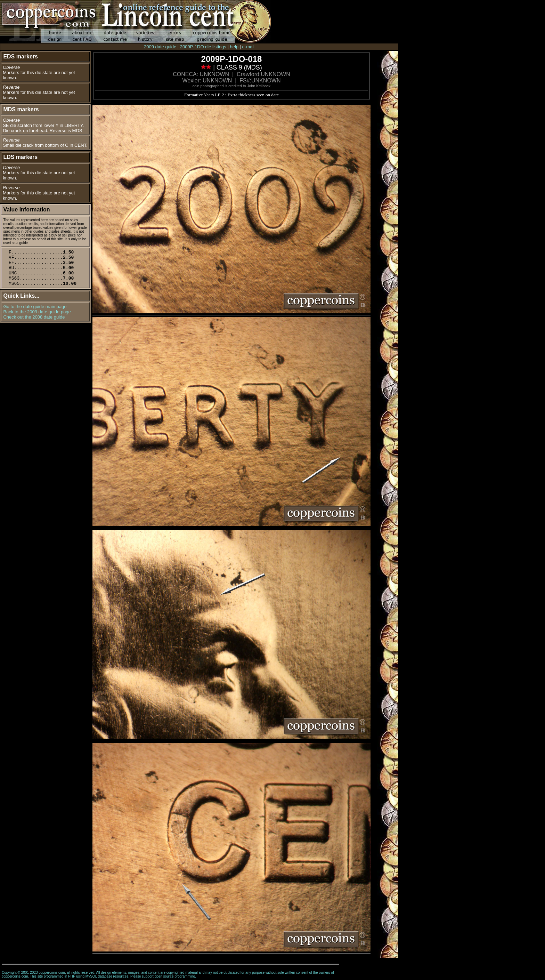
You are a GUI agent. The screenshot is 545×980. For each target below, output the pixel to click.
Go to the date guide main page (35, 307)
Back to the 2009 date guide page (37, 312)
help (234, 47)
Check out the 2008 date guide (34, 317)
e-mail (248, 47)
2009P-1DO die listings (203, 47)
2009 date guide (160, 47)
